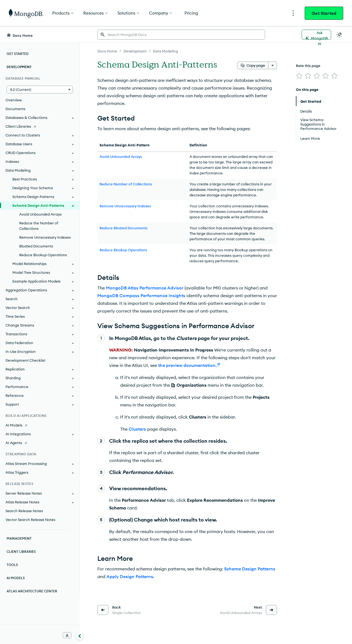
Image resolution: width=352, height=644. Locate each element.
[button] (40, 90)
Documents (15, 109)
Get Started (324, 13)
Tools (12, 565)
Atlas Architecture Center (32, 591)
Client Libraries (21, 552)
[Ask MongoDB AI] (316, 35)
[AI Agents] (40, 443)
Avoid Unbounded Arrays (40, 214)
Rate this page (308, 66)
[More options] (273, 65)
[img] (299, 76)
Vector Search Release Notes (30, 520)
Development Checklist (25, 360)
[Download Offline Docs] (67, 635)
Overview (14, 100)
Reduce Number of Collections (126, 184)
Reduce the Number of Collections (39, 226)
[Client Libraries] (40, 126)
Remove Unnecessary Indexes (45, 237)
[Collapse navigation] (80, 635)
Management (19, 538)
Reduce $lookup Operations (43, 255)
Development (19, 67)
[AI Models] (40, 425)
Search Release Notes (24, 511)
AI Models (16, 578)
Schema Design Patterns (250, 569)
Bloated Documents (36, 246)
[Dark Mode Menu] (339, 35)
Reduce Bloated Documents (123, 228)
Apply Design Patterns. (130, 576)
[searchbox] (181, 35)
